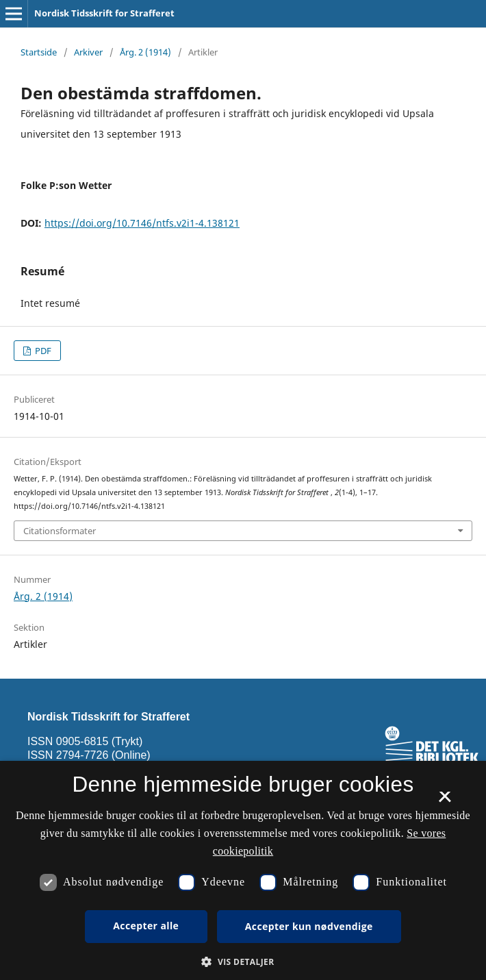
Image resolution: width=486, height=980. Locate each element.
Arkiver (88, 52)
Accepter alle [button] (146, 926)
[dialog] (243, 870)
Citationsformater (60, 531)
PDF (42, 351)
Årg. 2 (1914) (145, 52)
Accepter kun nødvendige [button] (309, 926)
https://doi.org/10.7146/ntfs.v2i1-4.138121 (142, 223)
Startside (39, 52)
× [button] (445, 801)
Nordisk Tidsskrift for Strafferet (104, 13)
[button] (243, 962)
